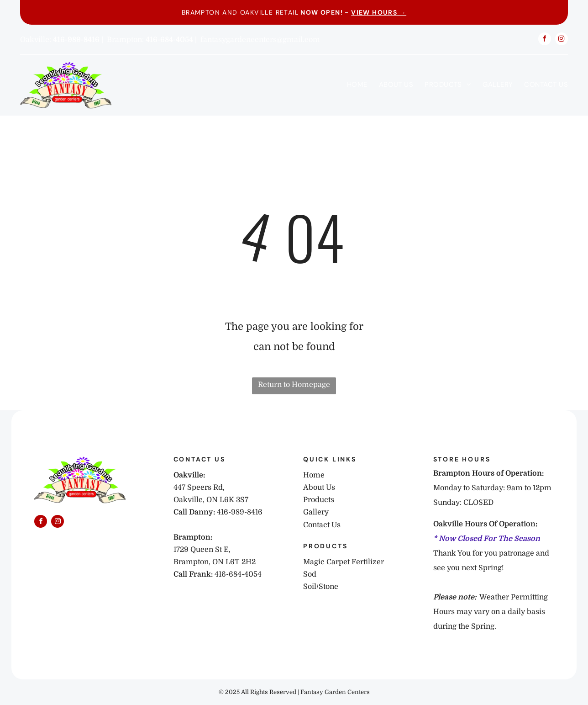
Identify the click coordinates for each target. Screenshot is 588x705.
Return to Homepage (294, 385)
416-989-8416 (240, 512)
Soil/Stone (321, 587)
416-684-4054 (238, 574)
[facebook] (545, 40)
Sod (310, 574)
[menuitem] (352, 85)
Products (319, 500)
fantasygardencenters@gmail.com (260, 40)
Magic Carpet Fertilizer (344, 562)
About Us (319, 488)
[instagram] (562, 40)
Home (314, 475)
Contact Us (322, 525)
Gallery (316, 512)
